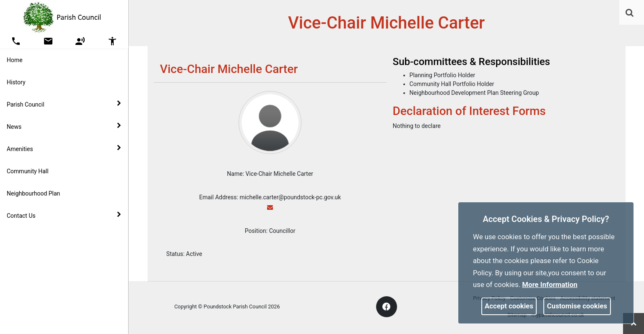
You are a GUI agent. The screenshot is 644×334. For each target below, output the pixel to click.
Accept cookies (509, 306)
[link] (630, 13)
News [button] (64, 126)
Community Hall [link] (28, 171)
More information (550, 284)
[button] (630, 13)
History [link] (16, 82)
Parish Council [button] (64, 104)
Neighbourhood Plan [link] (33, 193)
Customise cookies (577, 306)
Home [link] (15, 60)
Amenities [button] (64, 149)
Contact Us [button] (64, 215)
